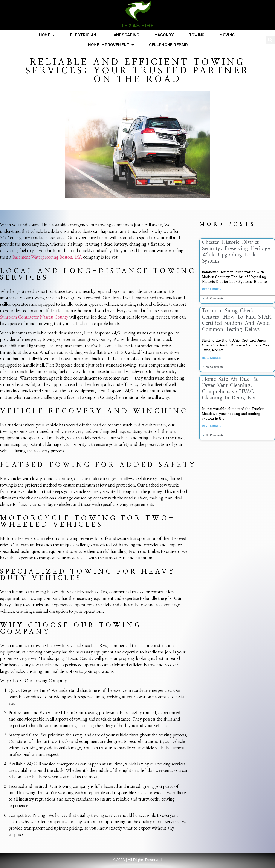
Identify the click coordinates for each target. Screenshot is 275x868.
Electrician (83, 35)
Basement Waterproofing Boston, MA (47, 257)
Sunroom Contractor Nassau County (34, 317)
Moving (227, 35)
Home (47, 35)
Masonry (164, 35)
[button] (270, 40)
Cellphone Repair (169, 45)
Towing (197, 35)
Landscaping (125, 35)
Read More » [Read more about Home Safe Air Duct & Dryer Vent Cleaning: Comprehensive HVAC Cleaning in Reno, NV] (212, 426)
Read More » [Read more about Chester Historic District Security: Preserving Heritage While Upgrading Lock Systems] (212, 290)
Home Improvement (111, 45)
